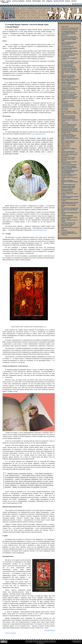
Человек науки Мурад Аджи (69, 164)
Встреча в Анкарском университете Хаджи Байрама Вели (70, 181)
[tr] (78, 4)
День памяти (65, 91)
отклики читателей (59, 1)
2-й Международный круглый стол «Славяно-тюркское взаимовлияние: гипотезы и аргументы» (69, 33)
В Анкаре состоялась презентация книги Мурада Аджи (69, 135)
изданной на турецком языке (70, 132)
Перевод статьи (66, 147)
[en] (73, 4)
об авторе (28, 1)
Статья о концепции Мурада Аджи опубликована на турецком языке (69, 43)
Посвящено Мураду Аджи (68, 223)
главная (3, 1)
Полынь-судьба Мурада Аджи (70, 62)
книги (44, 1)
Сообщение (64, 235)
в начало (8, 1)
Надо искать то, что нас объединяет (68, 101)
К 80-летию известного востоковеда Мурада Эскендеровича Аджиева (68, 65)
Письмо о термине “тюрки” (69, 111)
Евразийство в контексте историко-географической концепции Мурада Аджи (68, 117)
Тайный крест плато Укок (68, 92)
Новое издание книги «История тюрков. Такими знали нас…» (70, 80)
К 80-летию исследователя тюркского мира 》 (69, 71)
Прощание (64, 230)
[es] (81, 4)
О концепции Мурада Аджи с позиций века (69, 49)
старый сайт (5, 2)
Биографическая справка (68, 157)
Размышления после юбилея (69, 30)
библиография (37, 1)
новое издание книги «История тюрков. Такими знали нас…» (70, 203)
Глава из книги (65, 145)
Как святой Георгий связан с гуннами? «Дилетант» (69, 175)
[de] (76, 4)
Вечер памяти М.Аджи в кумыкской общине (68, 225)
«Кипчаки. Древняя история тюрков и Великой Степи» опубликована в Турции (69, 125)
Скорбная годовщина (67, 215)
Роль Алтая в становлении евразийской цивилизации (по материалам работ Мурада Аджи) (70, 39)
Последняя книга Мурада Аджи (70, 208)
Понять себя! (65, 26)
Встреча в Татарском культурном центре (67, 189)
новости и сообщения (18, 1)
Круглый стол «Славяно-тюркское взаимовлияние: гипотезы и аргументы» (69, 76)
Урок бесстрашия (66, 85)
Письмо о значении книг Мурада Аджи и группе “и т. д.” (70, 152)
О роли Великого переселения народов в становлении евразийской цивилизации (70, 88)
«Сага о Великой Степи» (38, 134)
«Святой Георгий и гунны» (69, 130)
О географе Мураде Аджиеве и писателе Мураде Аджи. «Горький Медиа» (70, 171)
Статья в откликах (11, 633)
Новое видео (65, 109)
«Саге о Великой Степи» (40, 230)
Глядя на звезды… (66, 143)
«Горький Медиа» (49, 630)
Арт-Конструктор (77, 642)
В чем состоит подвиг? (68, 61)
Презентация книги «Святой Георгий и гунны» (69, 162)
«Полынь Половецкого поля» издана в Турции (69, 217)
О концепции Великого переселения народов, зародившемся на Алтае (68, 105)
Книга (63, 141)
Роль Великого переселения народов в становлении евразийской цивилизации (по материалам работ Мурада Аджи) (70, 97)
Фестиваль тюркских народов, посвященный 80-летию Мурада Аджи (70, 55)
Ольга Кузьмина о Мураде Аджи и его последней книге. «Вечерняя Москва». (69, 167)
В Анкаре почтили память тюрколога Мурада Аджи (68, 187)
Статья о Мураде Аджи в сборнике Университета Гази (69, 232)
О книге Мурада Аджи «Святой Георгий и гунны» (70, 197)
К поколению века (67, 46)
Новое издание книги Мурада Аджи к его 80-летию (69, 52)
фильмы (68, 1)
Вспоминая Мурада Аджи (68, 184)
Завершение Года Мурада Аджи (70, 28)
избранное (49, 1)
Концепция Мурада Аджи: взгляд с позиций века (69, 83)
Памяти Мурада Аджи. (67, 192)
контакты (74, 1)
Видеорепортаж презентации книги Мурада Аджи (69, 129)
